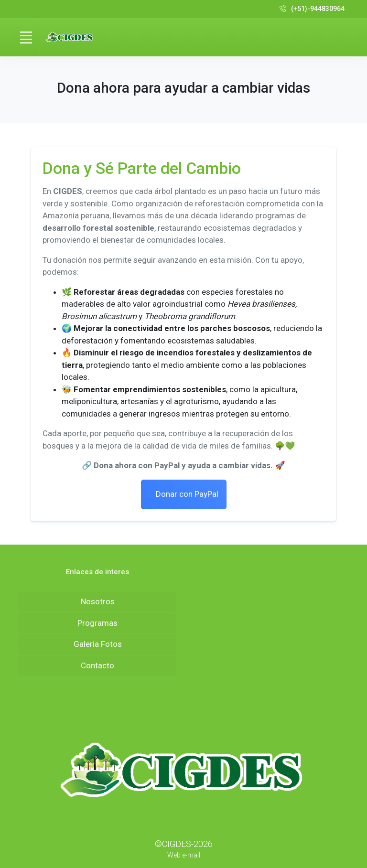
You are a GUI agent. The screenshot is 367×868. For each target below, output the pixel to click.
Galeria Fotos (98, 644)
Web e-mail (184, 855)
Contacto (97, 665)
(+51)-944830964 (312, 9)
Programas (97, 623)
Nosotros (98, 601)
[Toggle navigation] (26, 37)
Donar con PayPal (186, 494)
